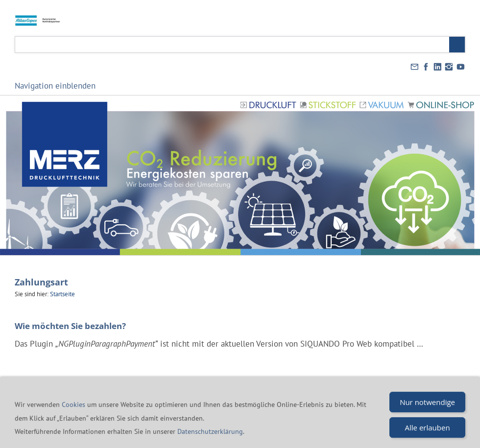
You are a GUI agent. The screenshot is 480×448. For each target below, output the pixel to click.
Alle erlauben (428, 436)
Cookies (74, 413)
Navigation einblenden (55, 86)
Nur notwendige (427, 410)
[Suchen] (232, 45)
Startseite (62, 294)
